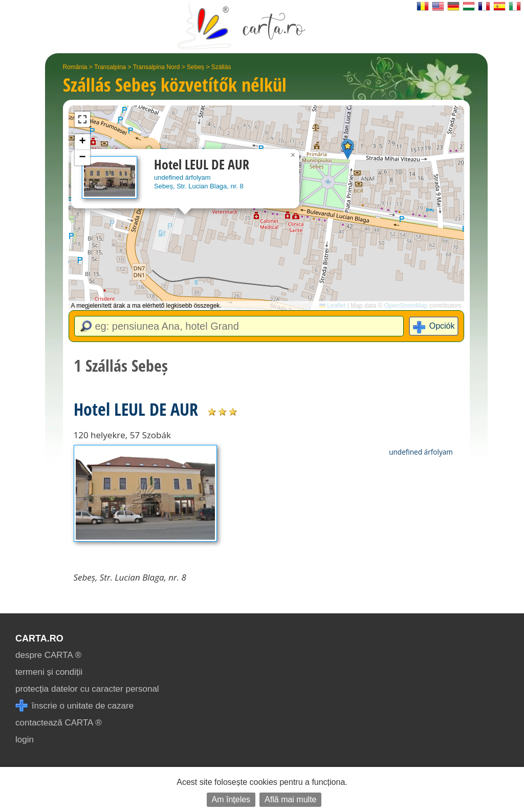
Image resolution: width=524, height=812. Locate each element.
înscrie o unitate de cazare (74, 706)
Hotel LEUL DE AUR (136, 409)
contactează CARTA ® (59, 723)
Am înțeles (231, 799)
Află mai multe (290, 799)
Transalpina (110, 67)
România (75, 67)
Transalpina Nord (157, 67)
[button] (348, 149)
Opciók (442, 326)
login (25, 740)
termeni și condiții (49, 672)
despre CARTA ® (48, 655)
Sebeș (195, 67)
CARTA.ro (39, 638)
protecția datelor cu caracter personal (87, 689)
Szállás (221, 67)
